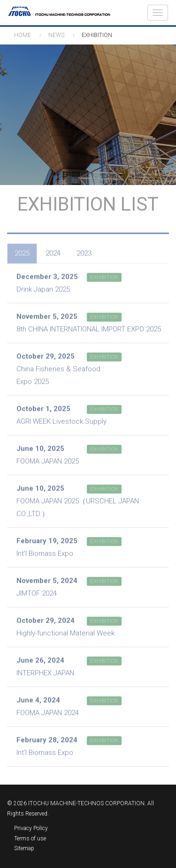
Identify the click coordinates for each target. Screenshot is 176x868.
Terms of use (30, 838)
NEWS (56, 35)
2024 (53, 252)
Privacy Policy (31, 828)
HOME (23, 35)
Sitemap (24, 848)
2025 (22, 252)
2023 (84, 252)
